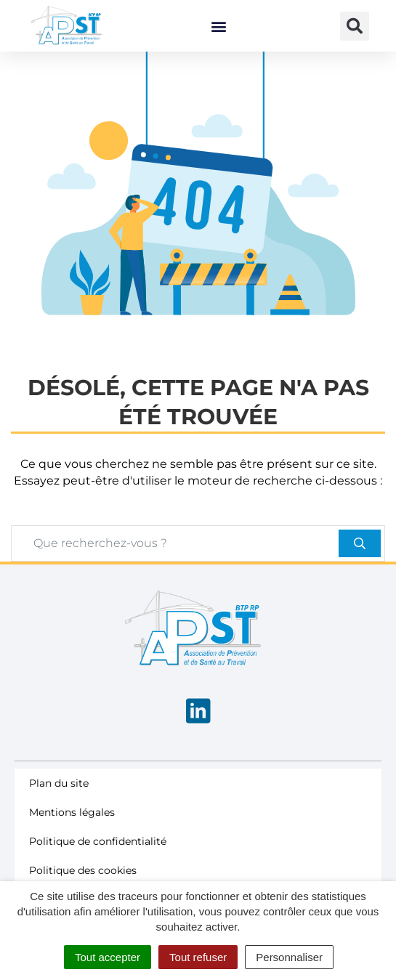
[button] (218, 26)
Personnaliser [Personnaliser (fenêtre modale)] (289, 957)
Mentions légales (72, 835)
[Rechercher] (360, 566)
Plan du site (59, 806)
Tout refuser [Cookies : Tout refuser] (198, 957)
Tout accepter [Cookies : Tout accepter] (108, 957)
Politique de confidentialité (98, 864)
